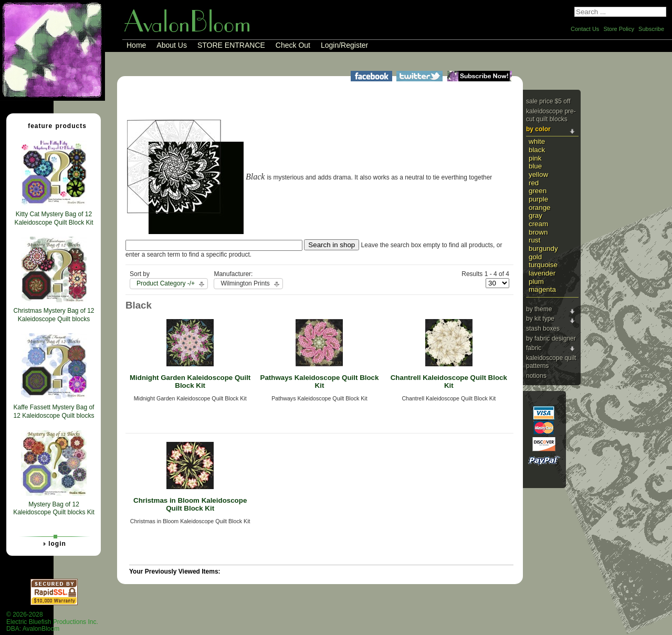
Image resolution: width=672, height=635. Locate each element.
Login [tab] (53, 544)
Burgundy (543, 248)
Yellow (538, 174)
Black (537, 150)
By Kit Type (540, 319)
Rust (534, 240)
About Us (172, 45)
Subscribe (651, 29)
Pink (535, 158)
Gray (535, 215)
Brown (538, 232)
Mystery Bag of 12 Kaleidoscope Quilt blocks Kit (54, 509)
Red (534, 183)
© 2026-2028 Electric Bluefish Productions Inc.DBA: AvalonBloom (52, 622)
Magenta (542, 289)
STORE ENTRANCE (231, 45)
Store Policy (619, 29)
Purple (538, 199)
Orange (540, 208)
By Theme (539, 309)
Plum (536, 282)
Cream (538, 224)
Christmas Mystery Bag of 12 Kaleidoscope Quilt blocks (54, 315)
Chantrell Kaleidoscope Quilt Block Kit (449, 382)
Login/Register (344, 45)
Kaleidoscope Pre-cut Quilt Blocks (551, 115)
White (537, 141)
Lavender (542, 273)
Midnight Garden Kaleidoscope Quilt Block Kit (190, 382)
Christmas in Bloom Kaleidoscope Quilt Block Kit (190, 504)
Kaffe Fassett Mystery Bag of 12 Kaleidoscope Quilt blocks (54, 411)
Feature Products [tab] (53, 125)
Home (136, 45)
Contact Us (585, 29)
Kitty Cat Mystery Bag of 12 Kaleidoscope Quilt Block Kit (54, 218)
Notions (536, 376)
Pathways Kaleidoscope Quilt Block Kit (320, 382)
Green (538, 191)
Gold (535, 257)
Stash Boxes (543, 329)
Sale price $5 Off (548, 101)
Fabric (534, 348)
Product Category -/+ (166, 283)
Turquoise (543, 265)
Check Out (293, 45)
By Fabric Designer (551, 338)
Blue (535, 166)
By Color (538, 129)
